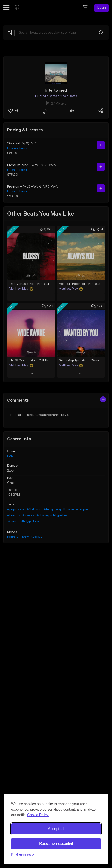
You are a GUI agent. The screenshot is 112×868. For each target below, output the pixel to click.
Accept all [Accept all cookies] (56, 829)
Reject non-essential (56, 843)
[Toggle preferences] (23, 855)
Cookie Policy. (38, 815)
